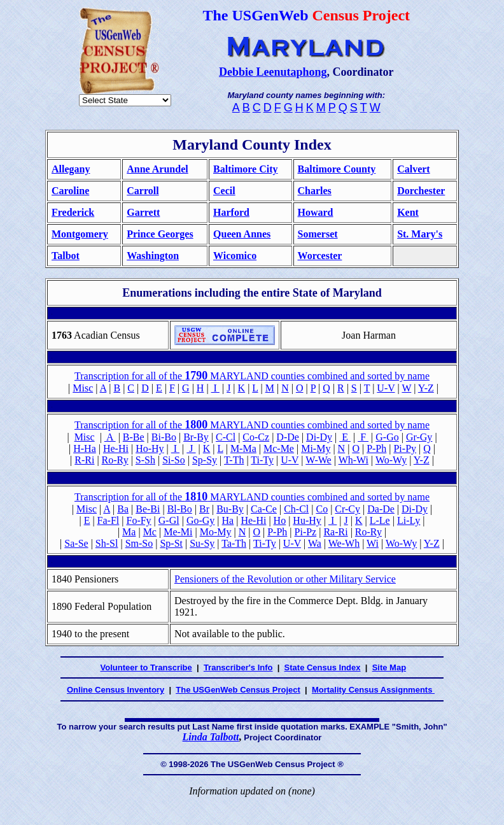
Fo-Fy (138, 520)
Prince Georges (160, 234)
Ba (123, 509)
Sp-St (171, 543)
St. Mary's (420, 234)
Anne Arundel (157, 169)
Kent (408, 212)
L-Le (380, 520)
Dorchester (421, 191)
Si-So (174, 460)
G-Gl (169, 520)
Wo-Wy (391, 460)
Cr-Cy (347, 509)
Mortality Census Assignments (373, 690)
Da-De (381, 509)
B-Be (134, 437)
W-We (318, 460)
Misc (83, 388)
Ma (129, 532)
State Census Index (323, 667)
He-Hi (116, 448)
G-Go (387, 437)
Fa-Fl (108, 520)
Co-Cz (256, 437)
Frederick (73, 212)
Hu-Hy (307, 520)
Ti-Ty (262, 460)
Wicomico (235, 256)
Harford (231, 212)
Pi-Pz (306, 532)
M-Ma (243, 448)
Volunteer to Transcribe (146, 667)
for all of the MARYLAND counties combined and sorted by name (252, 376)
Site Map (389, 667)
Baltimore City (245, 169)
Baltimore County (337, 169)
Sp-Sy (205, 460)
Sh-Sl (107, 543)
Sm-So (139, 543)
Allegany (71, 169)
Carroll (143, 191)
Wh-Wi (353, 460)
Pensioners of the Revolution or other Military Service (285, 579)
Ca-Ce (264, 509)
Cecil (224, 191)
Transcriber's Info (238, 667)
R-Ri (84, 460)
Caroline (70, 191)
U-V (386, 388)
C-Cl (226, 437)
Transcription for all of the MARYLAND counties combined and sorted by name (252, 425)
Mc (150, 532)
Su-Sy (202, 543)
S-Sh (145, 460)
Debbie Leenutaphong (273, 72)
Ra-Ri (335, 532)
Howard (316, 212)
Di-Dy (319, 437)
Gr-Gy (419, 437)
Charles (315, 191)
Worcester (320, 256)
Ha (228, 520)
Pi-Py (405, 448)
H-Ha (85, 448)
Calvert (414, 169)
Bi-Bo (164, 437)
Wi (373, 543)
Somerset (318, 234)
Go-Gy (200, 520)
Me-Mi (178, 532)
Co (322, 509)
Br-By (196, 437)
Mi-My (316, 448)
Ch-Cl (296, 509)
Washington (153, 256)
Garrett (143, 212)
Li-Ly (409, 520)
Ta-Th (234, 543)
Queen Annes (242, 234)
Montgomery (80, 234)
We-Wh (344, 543)
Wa (315, 543)
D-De (288, 437)
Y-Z (426, 388)
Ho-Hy (150, 448)
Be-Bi (148, 509)
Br (204, 509)
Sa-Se (76, 543)
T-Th (234, 460)
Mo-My (216, 532)
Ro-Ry (115, 460)
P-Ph (376, 448)
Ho (280, 520)
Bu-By (230, 509)
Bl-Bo (180, 509)
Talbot (66, 256)
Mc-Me (279, 448)
